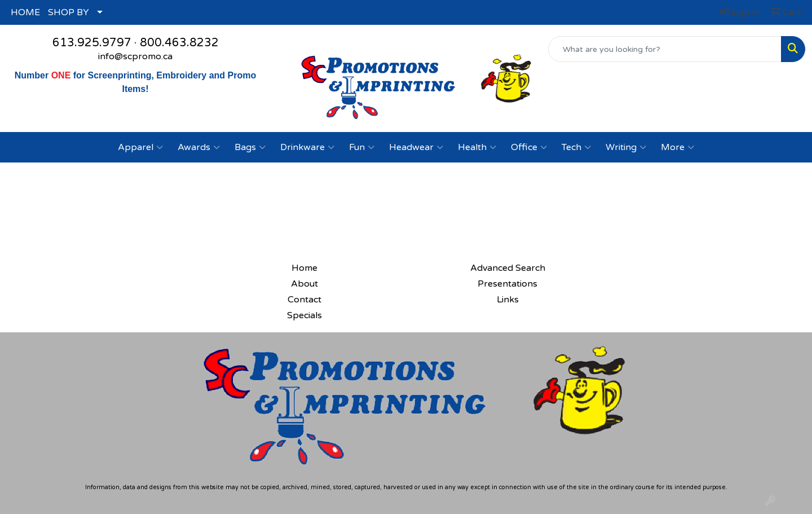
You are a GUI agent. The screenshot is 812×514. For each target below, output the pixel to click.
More (678, 147)
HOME (25, 12)
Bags (250, 147)
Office (529, 147)
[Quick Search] (665, 49)
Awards (199, 147)
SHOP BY (69, 12)
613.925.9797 (92, 43)
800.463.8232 (179, 43)
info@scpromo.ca (135, 56)
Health (477, 147)
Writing (626, 147)
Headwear (416, 147)
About (304, 284)
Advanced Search (508, 268)
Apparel (140, 147)
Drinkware (307, 147)
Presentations (507, 284)
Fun (362, 147)
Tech (576, 147)
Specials (304, 315)
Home (304, 268)
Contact (304, 300)
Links (508, 300)
